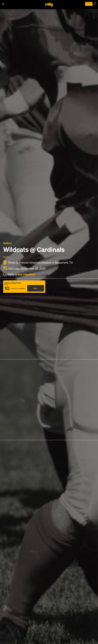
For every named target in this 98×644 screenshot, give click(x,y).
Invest (89, 4)
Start (36, 288)
